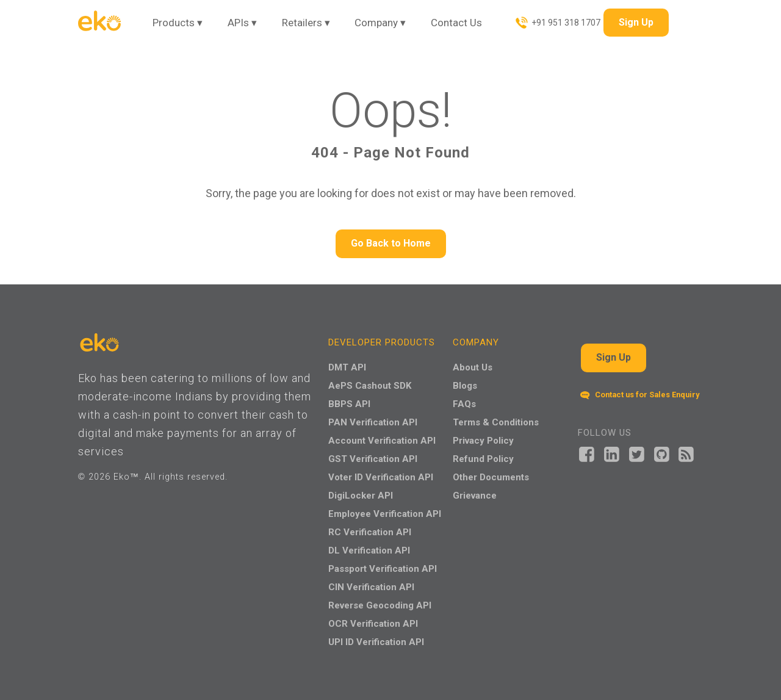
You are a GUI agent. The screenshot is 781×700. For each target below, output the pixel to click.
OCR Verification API (373, 624)
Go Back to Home (391, 243)
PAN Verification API (373, 422)
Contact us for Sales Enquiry (639, 395)
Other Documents (491, 477)
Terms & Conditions (496, 422)
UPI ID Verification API (376, 642)
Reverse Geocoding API (380, 605)
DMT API (347, 367)
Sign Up (636, 22)
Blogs (465, 386)
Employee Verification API (385, 514)
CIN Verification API (371, 587)
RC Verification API (370, 532)
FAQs (464, 404)
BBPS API (349, 404)
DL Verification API (369, 550)
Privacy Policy (483, 441)
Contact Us (456, 23)
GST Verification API (373, 459)
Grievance (475, 496)
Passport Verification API (383, 569)
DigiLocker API (361, 496)
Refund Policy (483, 459)
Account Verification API (382, 441)
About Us (473, 367)
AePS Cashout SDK (370, 386)
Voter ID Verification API (381, 477)
